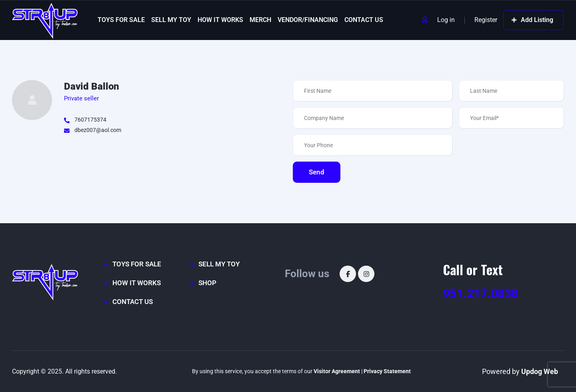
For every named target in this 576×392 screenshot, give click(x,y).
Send (317, 172)
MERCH (260, 20)
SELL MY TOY (171, 20)
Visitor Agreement (337, 371)
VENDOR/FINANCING (308, 20)
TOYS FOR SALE (121, 20)
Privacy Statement (387, 371)
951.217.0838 (480, 293)
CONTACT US (364, 20)
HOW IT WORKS (220, 20)
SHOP (207, 283)
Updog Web (540, 371)
